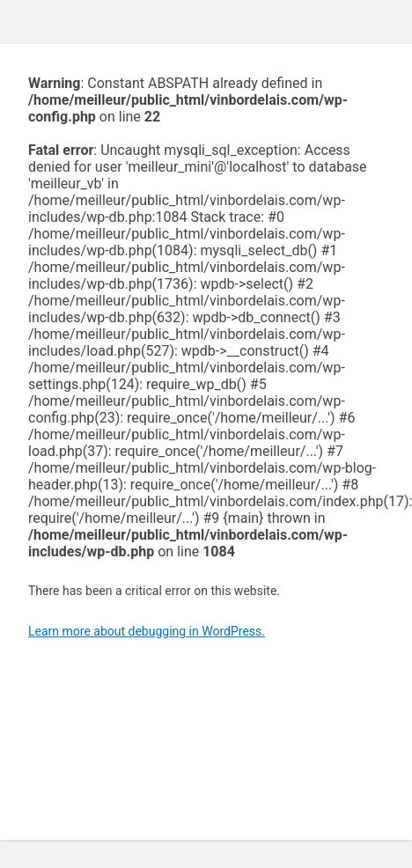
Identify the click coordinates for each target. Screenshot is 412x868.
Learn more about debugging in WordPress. (147, 631)
